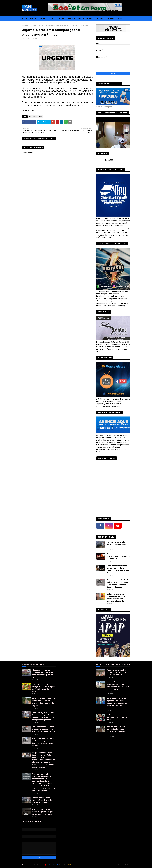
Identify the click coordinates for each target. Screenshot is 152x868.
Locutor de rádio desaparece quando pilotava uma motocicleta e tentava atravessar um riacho (118, 687)
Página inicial (26, 25)
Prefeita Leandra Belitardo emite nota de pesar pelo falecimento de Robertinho (43, 729)
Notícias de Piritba (39, 25)
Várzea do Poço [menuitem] (115, 18)
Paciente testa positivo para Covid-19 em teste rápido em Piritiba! (117, 672)
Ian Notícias (28, 39)
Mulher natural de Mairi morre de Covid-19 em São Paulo (118, 717)
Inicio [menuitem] (24, 18)
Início (120, 865)
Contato (127, 865)
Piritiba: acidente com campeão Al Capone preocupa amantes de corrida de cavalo (116, 730)
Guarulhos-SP (54, 865)
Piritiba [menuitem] (71, 18)
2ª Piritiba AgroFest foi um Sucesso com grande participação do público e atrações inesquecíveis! (43, 716)
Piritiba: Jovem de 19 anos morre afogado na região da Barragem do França (43, 812)
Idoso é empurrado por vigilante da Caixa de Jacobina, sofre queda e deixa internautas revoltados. (117, 703)
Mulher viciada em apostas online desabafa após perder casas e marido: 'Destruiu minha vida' (118, 598)
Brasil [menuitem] (51, 18)
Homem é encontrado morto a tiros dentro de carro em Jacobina (117, 545)
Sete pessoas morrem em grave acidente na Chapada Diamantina (119, 556)
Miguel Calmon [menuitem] (85, 18)
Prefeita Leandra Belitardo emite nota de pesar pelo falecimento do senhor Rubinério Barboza (118, 583)
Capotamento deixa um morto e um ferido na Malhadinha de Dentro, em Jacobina (118, 569)
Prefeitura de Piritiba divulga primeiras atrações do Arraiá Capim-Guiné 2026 (43, 688)
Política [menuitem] (61, 18)
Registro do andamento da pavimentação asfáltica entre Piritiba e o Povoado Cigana (43, 702)
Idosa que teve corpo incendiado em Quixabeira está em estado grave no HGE (43, 674)
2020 (70, 865)
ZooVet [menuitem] (33, 18)
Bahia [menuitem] (43, 18)
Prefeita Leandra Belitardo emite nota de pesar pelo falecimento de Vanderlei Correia (43, 742)
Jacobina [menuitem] (100, 18)
